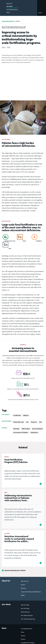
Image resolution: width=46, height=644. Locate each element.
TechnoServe (34, 432)
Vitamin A (34, 422)
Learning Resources (12, 10)
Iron (27, 422)
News (8, 12)
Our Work (10, 6)
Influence (26, 415)
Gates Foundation (37, 429)
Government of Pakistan (21, 432)
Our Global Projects (8, 21)
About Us (9, 3)
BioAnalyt (16, 429)
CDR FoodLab (26, 429)
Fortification (17, 415)
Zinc (41, 422)
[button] (42, 13)
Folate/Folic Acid (19, 422)
